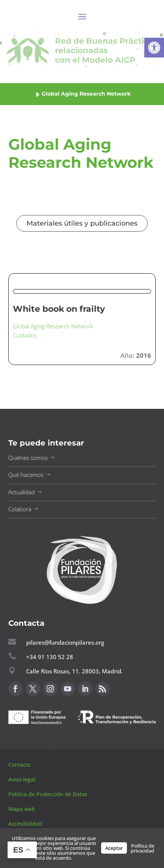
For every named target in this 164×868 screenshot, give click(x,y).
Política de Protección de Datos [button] (48, 794)
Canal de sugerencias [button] (45, 742)
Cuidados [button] (25, 335)
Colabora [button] (20, 509)
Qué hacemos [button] (26, 475)
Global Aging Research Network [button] (53, 326)
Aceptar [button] (114, 848)
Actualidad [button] (22, 492)
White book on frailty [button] (59, 309)
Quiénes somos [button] (28, 458)
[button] (154, 48)
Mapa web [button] (22, 809)
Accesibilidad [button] (25, 824)
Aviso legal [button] (23, 779)
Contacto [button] (20, 765)
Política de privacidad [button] (142, 848)
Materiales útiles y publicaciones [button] (82, 223)
